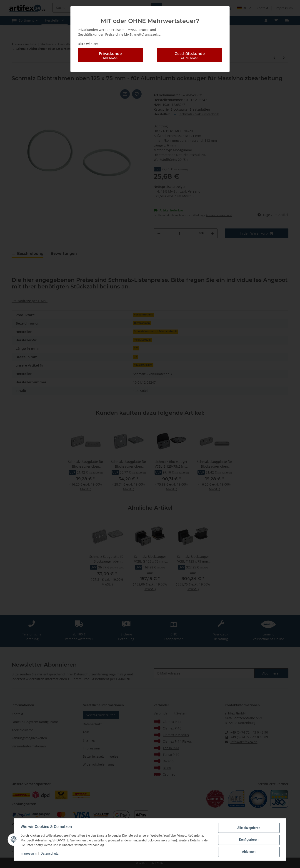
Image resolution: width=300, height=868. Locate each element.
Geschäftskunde (190, 55)
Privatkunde (110, 55)
